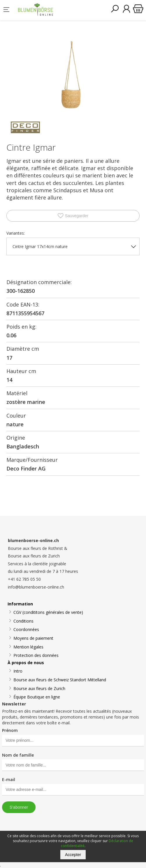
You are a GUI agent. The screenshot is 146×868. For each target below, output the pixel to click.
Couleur (16, 416)
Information (20, 604)
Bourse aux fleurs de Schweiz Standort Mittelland (60, 680)
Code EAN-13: (23, 304)
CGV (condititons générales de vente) (48, 612)
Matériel (17, 393)
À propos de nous (26, 663)
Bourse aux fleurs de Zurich (39, 688)
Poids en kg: (21, 327)
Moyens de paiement (33, 638)
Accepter (73, 855)
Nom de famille (18, 755)
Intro (18, 671)
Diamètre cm (23, 349)
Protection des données (36, 655)
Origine (16, 438)
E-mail (9, 779)
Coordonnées (26, 629)
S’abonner (19, 807)
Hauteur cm (21, 371)
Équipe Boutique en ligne (37, 697)
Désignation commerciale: (39, 282)
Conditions (23, 621)
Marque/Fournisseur (32, 460)
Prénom (10, 730)
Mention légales (28, 647)
